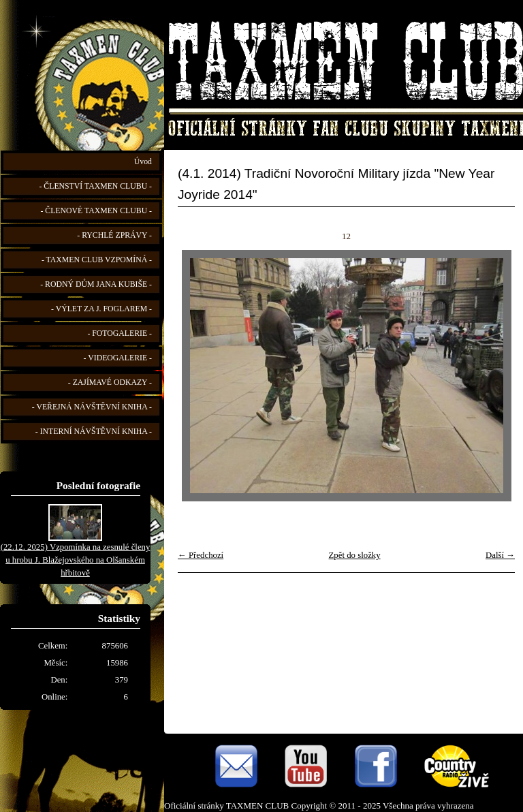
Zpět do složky (355, 555)
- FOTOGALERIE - (120, 333)
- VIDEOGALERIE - (118, 358)
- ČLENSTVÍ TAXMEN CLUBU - (95, 186)
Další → (500, 555)
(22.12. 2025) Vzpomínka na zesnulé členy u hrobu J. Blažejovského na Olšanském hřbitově (76, 560)
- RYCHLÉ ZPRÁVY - (114, 235)
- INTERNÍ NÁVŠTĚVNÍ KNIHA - (94, 432)
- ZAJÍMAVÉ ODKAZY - (110, 382)
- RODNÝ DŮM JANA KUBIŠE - (96, 284)
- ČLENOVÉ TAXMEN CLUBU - (96, 211)
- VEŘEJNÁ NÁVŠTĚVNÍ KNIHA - (92, 407)
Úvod (143, 162)
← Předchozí (201, 555)
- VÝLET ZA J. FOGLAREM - (101, 309)
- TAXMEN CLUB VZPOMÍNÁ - (97, 260)
